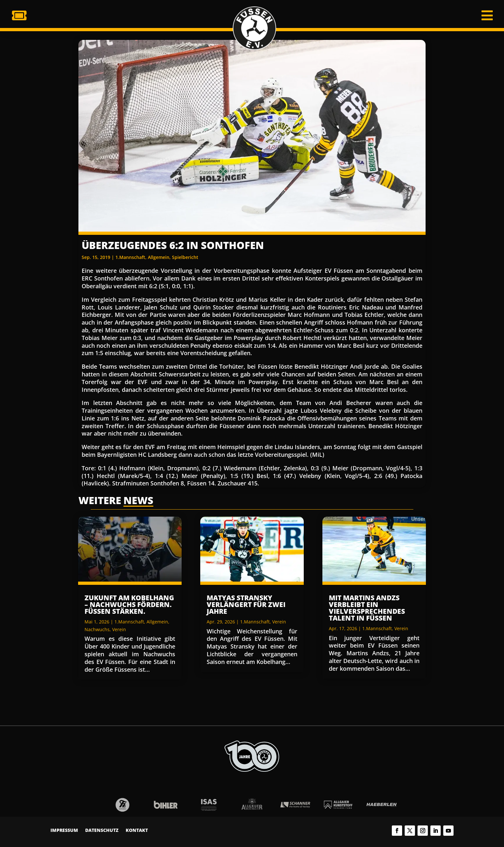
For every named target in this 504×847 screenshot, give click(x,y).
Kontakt (137, 831)
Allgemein (159, 257)
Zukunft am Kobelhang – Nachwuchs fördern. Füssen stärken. (129, 604)
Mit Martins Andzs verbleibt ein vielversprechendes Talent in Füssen (367, 608)
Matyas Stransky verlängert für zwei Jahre (246, 604)
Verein (119, 629)
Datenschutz (102, 831)
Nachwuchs (97, 629)
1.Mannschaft (130, 257)
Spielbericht (185, 257)
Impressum (64, 831)
